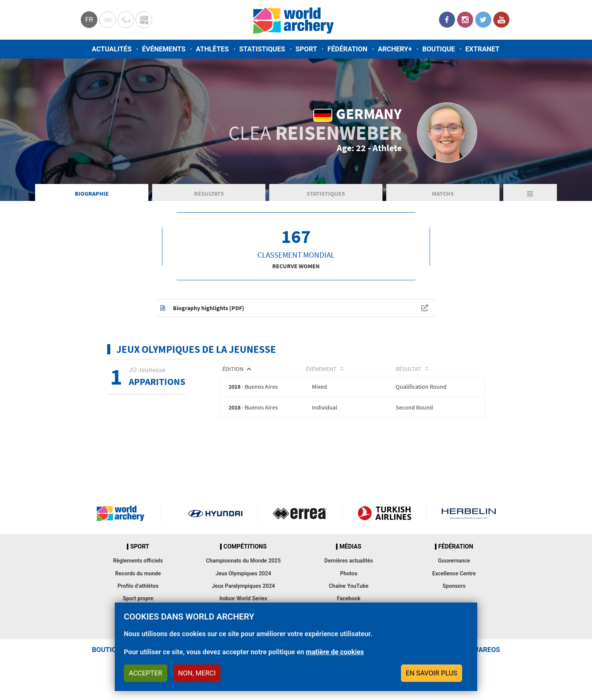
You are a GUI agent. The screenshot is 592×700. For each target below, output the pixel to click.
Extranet (482, 49)
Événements (164, 49)
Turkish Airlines (385, 515)
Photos (349, 575)
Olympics (108, 20)
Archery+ (395, 49)
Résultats (209, 194)
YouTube (501, 20)
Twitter (483, 20)
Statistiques (262, 49)
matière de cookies (335, 652)
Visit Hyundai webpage (215, 515)
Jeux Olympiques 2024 (244, 575)
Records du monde (138, 575)
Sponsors (454, 587)
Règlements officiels (138, 562)
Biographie (92, 194)
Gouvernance (454, 562)
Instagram (465, 20)
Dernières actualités (349, 562)
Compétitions (245, 548)
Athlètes (212, 49)
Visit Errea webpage (300, 515)
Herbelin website (469, 515)
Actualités (112, 49)
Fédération (347, 49)
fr (89, 19)
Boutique (439, 49)
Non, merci (197, 673)
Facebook (447, 20)
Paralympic (126, 20)
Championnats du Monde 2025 (243, 562)
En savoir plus (432, 673)
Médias (350, 548)
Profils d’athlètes (138, 587)
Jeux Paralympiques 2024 (243, 587)
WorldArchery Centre (144, 20)
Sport (306, 49)
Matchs (443, 194)
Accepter (146, 673)
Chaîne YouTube (349, 587)
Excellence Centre (454, 575)
